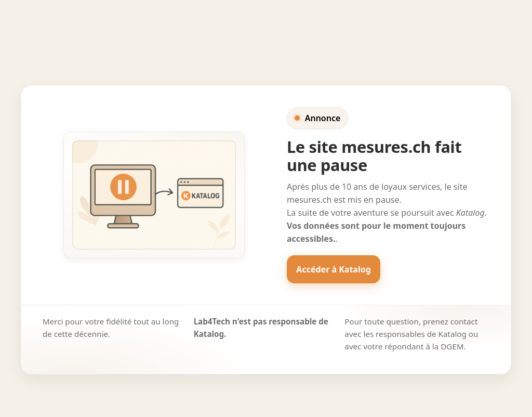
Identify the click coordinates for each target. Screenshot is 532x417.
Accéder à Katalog (333, 269)
